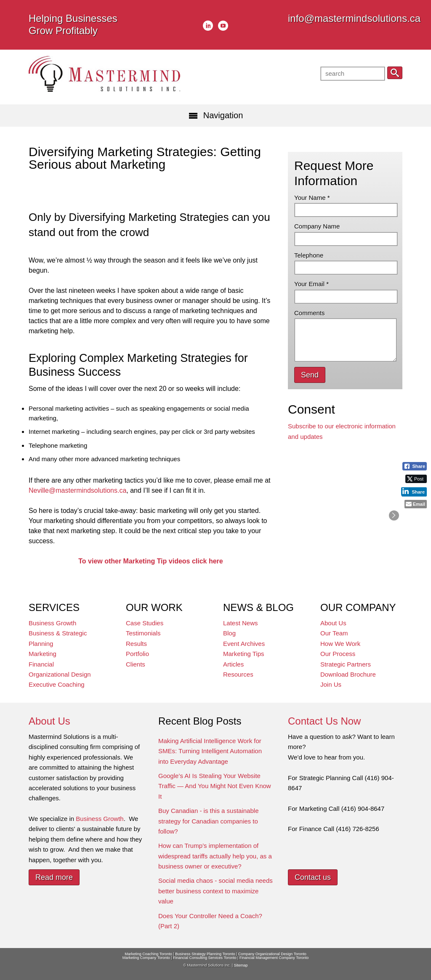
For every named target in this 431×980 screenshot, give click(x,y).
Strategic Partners (346, 664)
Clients (136, 664)
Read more (54, 877)
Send (310, 375)
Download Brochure (348, 674)
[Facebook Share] (415, 466)
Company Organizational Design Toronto (272, 954)
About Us (333, 623)
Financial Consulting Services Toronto (205, 958)
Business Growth (52, 623)
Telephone (309, 255)
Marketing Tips (244, 654)
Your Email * (311, 284)
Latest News (241, 623)
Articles (233, 664)
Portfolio (137, 654)
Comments (310, 313)
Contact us (313, 877)
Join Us (331, 684)
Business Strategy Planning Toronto (205, 954)
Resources (238, 674)
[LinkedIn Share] (414, 491)
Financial (41, 664)
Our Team (334, 633)
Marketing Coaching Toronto (148, 954)
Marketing (43, 654)
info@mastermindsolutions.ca (354, 18)
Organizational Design (60, 674)
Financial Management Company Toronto (274, 958)
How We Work (340, 644)
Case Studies (145, 623)
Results (136, 644)
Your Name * (312, 198)
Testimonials (143, 633)
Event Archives (244, 644)
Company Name (317, 226)
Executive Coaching (57, 684)
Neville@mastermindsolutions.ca (77, 490)
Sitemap (241, 965)
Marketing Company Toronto (146, 958)
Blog (229, 633)
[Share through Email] (416, 504)
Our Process (338, 654)
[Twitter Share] (416, 479)
